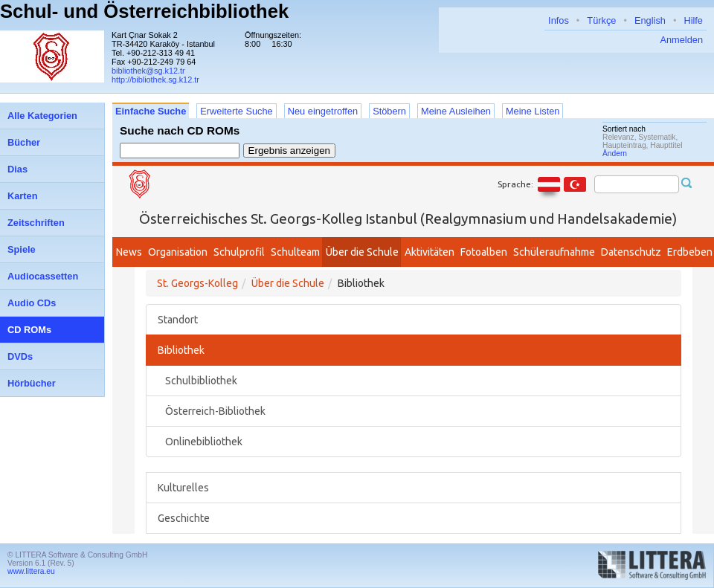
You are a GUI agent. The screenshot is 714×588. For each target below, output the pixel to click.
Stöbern (389, 111)
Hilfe (693, 20)
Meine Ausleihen (456, 111)
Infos (559, 20)
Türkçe (601, 20)
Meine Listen (533, 111)
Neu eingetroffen (323, 111)
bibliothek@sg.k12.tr (148, 71)
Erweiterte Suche (236, 111)
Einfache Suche (151, 111)
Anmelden (681, 40)
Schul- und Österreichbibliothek (144, 11)
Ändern (615, 154)
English (650, 20)
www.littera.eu (31, 571)
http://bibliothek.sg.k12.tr (155, 80)
